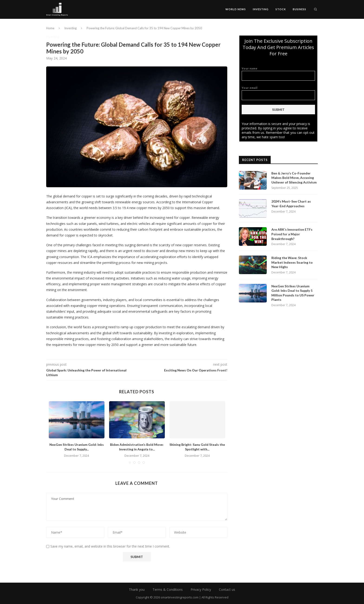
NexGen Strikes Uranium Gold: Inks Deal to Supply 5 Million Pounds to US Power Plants (293, 293)
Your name (278, 74)
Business (299, 9)
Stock (281, 9)
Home (50, 28)
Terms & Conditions (168, 589)
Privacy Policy (201, 589)
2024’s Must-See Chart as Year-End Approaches (291, 204)
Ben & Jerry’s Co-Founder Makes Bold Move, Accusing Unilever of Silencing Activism (294, 178)
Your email (278, 93)
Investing (261, 9)
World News (236, 9)
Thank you (137, 589)
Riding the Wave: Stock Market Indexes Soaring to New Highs (292, 262)
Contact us (227, 589)
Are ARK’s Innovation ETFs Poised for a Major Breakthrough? (292, 234)
